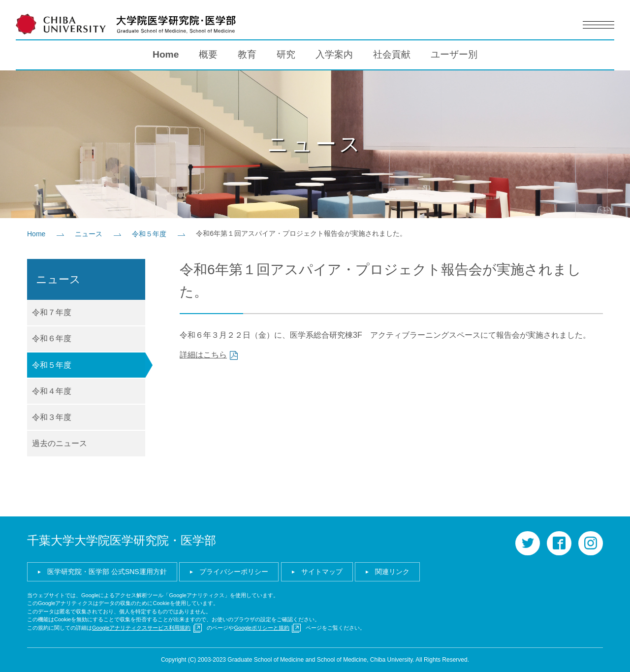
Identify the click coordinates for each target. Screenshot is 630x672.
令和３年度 (52, 417)
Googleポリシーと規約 (261, 628)
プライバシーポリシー (234, 572)
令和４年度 (52, 391)
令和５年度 (149, 234)
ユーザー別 (454, 54)
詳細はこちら (203, 355)
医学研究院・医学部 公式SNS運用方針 (107, 572)
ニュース (89, 234)
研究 (286, 54)
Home (166, 54)
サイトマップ (322, 572)
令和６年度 (52, 338)
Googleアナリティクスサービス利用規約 (141, 628)
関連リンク (392, 572)
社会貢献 (392, 54)
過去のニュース (60, 443)
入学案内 (334, 54)
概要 (208, 54)
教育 (247, 54)
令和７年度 (52, 312)
